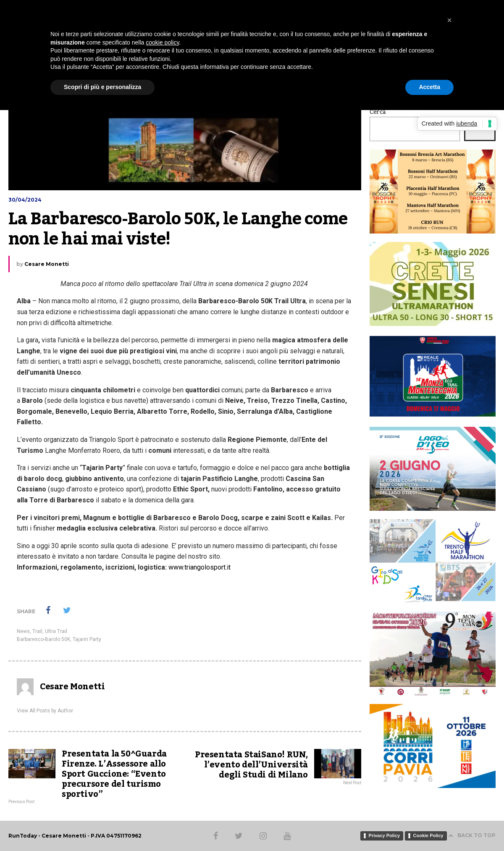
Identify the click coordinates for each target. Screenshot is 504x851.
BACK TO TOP (472, 835)
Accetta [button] (429, 87)
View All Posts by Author (45, 711)
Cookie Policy (428, 835)
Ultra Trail (56, 631)
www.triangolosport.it (199, 567)
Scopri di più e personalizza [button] (102, 87)
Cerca (378, 112)
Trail (37, 631)
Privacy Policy (385, 835)
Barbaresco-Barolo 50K (43, 639)
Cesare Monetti (47, 264)
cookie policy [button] (162, 42)
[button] (449, 20)
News (23, 631)
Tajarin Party (87, 639)
